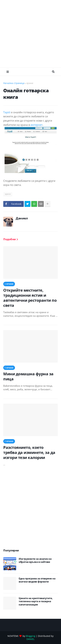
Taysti (7, 112)
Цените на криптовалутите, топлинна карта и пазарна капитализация (36, 601)
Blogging (31, 636)
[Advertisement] (30, 34)
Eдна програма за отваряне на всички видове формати (37, 580)
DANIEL (30, 639)
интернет (37, 125)
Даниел (22, 218)
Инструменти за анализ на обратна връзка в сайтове (35, 560)
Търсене (53, 72)
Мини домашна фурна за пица (28, 376)
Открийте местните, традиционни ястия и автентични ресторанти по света (30, 298)
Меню (8, 72)
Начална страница (14, 83)
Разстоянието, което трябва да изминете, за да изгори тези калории (29, 452)
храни (30, 83)
